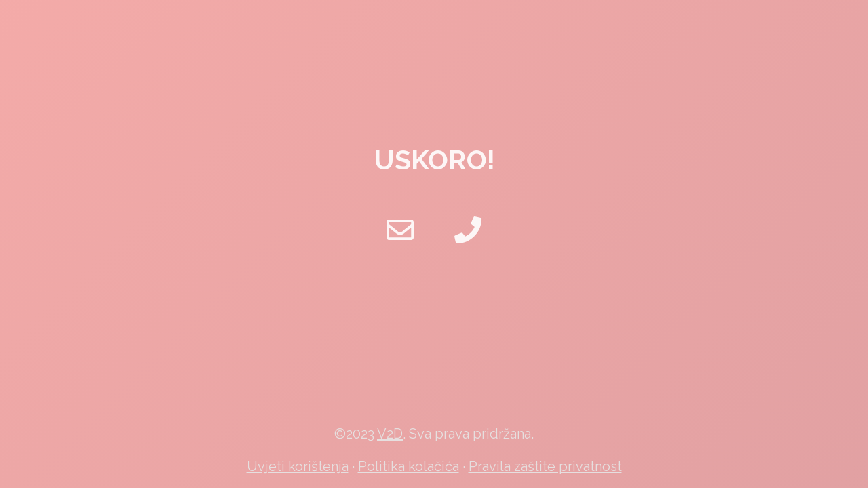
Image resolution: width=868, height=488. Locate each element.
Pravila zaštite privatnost (545, 466)
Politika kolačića (409, 466)
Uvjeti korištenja (298, 466)
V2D (390, 434)
